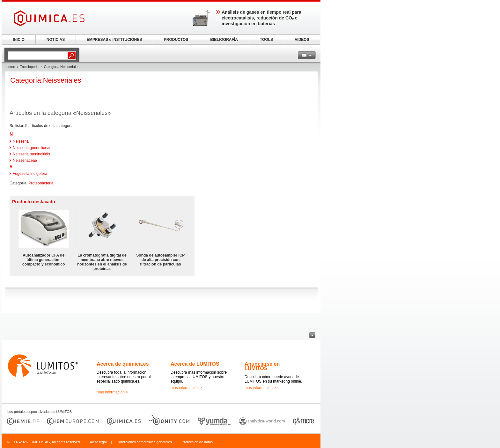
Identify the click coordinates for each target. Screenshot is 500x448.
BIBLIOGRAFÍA (224, 40)
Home (10, 67)
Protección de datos (197, 442)
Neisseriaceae (25, 161)
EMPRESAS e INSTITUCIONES (114, 40)
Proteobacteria (41, 183)
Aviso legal (98, 442)
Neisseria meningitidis (31, 154)
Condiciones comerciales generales (144, 442)
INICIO (19, 40)
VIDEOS (302, 40)
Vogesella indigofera (30, 174)
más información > (112, 392)
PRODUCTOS (176, 40)
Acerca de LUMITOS (195, 364)
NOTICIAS (56, 40)
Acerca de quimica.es (123, 364)
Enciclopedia (29, 67)
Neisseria (21, 141)
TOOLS (266, 40)
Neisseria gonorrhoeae (32, 148)
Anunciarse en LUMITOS (262, 366)
